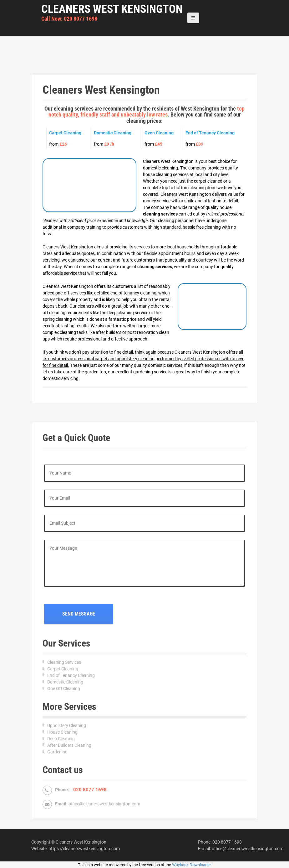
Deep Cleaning (61, 739)
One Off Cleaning (64, 689)
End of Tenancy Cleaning (71, 675)
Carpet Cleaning (63, 669)
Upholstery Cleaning (67, 725)
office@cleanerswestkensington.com (104, 804)
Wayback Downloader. (192, 865)
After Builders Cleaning (69, 745)
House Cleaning (62, 732)
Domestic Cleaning (65, 682)
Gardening (57, 752)
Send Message (79, 614)
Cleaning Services (64, 662)
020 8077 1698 (227, 842)
